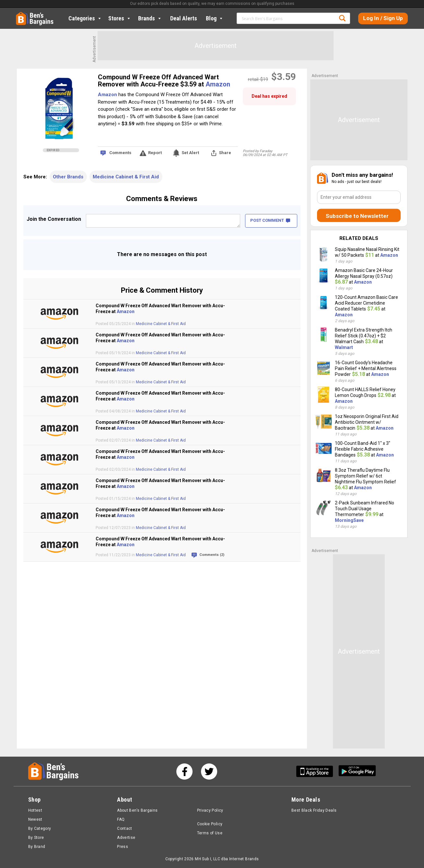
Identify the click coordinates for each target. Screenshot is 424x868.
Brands (150, 18)
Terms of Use (210, 833)
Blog (215, 18)
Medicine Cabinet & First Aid (126, 177)
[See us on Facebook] (184, 772)
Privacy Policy (210, 810)
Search (342, 18)
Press (123, 847)
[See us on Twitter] (209, 772)
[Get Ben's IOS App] (317, 771)
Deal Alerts (184, 18)
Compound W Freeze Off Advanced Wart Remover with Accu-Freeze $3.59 (158, 81)
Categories (85, 18)
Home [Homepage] (21, 15)
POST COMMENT (270, 220)
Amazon (218, 84)
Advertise (126, 838)
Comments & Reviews (162, 199)
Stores (120, 18)
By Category (40, 829)
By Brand (37, 847)
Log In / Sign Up (383, 18)
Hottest (35, 810)
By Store (36, 838)
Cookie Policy (210, 824)
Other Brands (68, 177)
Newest (35, 819)
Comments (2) (212, 555)
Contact (125, 829)
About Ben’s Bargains (137, 810)
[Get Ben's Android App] (357, 771)
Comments (120, 153)
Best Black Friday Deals (314, 810)
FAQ (121, 819)
